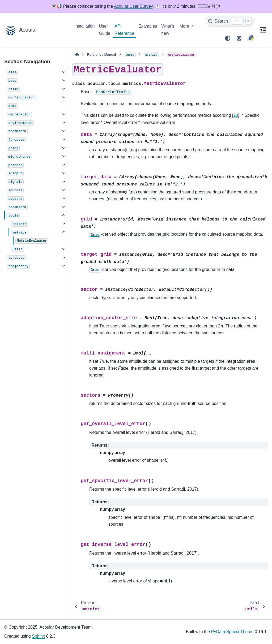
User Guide (105, 30)
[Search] (230, 21)
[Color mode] (228, 38)
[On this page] (263, 30)
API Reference (124, 30)
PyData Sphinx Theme (232, 632)
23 (236, 115)
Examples (148, 26)
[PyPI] (250, 38)
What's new (168, 30)
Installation (85, 26)
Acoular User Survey (133, 6)
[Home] (77, 55)
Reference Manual (101, 55)
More (185, 26)
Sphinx (38, 636)
